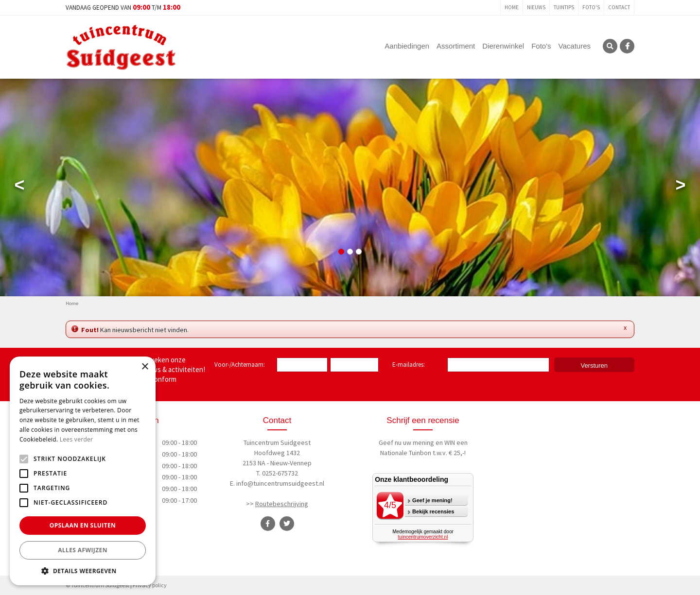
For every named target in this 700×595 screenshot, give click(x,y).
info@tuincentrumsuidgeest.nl (280, 483)
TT (287, 524)
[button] (83, 571)
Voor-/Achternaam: (240, 365)
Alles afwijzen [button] (83, 550)
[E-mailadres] (498, 365)
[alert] (83, 471)
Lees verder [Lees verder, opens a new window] (77, 439)
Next (681, 187)
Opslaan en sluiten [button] (83, 525)
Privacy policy (150, 585)
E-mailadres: (411, 365)
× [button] (145, 367)
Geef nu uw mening (406, 442)
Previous (19, 187)
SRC (610, 46)
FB (627, 46)
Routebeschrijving (282, 504)
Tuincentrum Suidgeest (277, 442)
